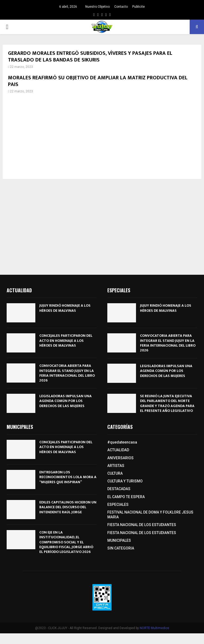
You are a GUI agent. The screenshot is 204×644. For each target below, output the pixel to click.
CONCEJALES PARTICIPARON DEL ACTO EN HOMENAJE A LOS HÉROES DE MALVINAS (66, 340)
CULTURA (115, 473)
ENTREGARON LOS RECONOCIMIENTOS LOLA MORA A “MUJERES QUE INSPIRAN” (68, 477)
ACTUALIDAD (118, 450)
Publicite (139, 7)
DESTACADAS (119, 489)
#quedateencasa (122, 442)
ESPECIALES (118, 504)
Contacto (121, 7)
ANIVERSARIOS (120, 458)
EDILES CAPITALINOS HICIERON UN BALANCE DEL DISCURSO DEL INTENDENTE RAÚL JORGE (68, 507)
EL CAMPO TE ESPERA (126, 497)
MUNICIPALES (119, 540)
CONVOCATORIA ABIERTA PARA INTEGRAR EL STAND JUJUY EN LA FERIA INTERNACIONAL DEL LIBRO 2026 (67, 373)
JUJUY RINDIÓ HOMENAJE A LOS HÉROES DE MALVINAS (65, 308)
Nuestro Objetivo (97, 7)
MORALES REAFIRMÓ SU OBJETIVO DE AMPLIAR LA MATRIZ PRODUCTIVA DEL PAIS (98, 81)
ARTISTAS (116, 466)
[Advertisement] (102, 136)
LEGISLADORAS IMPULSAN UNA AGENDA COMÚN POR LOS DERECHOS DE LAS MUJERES (65, 401)
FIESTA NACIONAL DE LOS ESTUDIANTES (142, 525)
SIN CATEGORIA (121, 548)
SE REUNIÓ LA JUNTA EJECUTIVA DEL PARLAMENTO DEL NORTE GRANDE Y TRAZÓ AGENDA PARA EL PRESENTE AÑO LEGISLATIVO (167, 403)
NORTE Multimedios (154, 628)
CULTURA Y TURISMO (125, 481)
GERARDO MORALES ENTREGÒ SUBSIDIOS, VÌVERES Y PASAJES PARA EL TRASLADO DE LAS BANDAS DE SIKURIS (90, 57)
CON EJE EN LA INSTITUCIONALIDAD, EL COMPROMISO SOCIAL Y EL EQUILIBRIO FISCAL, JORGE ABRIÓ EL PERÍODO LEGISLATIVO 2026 (66, 542)
